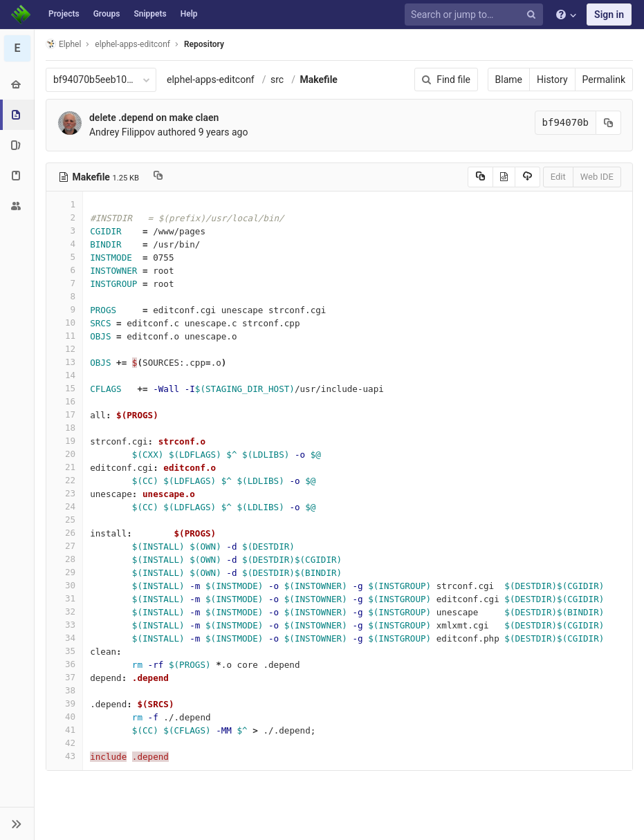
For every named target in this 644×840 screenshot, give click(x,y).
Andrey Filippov (122, 132)
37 (64, 677)
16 (64, 401)
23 (64, 493)
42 (64, 743)
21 (64, 467)
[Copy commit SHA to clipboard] (609, 123)
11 (64, 336)
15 (64, 388)
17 (64, 414)
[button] (17, 823)
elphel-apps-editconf (211, 80)
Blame (509, 80)
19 (64, 441)
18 (64, 428)
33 (64, 625)
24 (64, 506)
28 (64, 559)
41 (64, 730)
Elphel (63, 44)
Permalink (604, 80)
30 (64, 585)
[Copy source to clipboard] (480, 177)
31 (64, 598)
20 (64, 454)
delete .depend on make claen (154, 118)
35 (64, 651)
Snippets (150, 14)
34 (64, 638)
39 (64, 703)
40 (64, 717)
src (277, 80)
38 (64, 690)
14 (64, 375)
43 (64, 756)
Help (189, 14)
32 (64, 612)
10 (64, 323)
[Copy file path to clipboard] (158, 177)
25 (64, 520)
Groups (107, 14)
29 (64, 572)
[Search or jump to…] (476, 15)
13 (64, 362)
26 (64, 533)
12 (64, 349)
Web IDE (597, 177)
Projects (64, 14)
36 (64, 664)
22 (64, 480)
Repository (204, 44)
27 (64, 546)
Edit (558, 177)
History (552, 80)
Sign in (609, 15)
